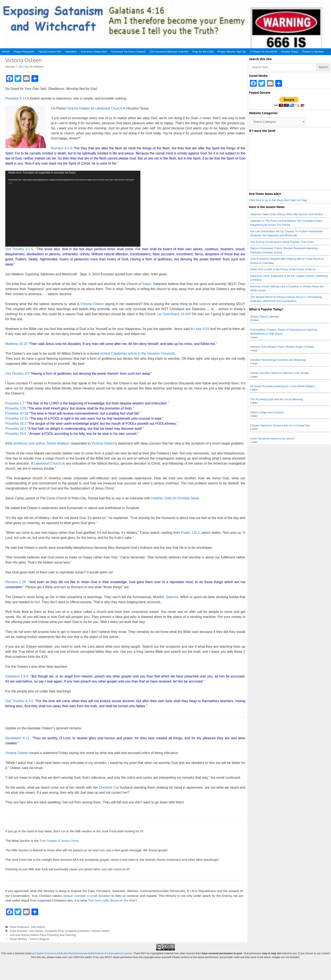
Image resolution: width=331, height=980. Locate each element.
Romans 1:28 (16, 582)
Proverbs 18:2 (16, 429)
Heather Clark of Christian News (175, 498)
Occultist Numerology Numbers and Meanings (278, 360)
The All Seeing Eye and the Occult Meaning (277, 399)
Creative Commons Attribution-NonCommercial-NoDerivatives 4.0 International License (83, 953)
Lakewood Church (108, 108)
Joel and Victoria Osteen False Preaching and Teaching (43, 935)
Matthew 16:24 (16, 344)
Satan (147, 284)
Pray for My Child (203, 52)
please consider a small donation (87, 896)
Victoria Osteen (78, 108)
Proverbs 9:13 (16, 98)
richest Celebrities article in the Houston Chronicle (138, 353)
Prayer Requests (24, 52)
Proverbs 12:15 (17, 418)
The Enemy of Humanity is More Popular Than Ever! (282, 242)
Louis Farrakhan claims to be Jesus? (273, 439)
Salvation (71, 52)
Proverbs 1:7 (15, 403)
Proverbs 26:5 (16, 434)
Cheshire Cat (109, 787)
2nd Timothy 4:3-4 (19, 701)
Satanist (172, 597)
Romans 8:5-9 (62, 148)
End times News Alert (94, 52)
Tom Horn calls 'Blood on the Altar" (112, 900)
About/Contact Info (50, 52)
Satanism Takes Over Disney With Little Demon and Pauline (287, 214)
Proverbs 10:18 (17, 413)
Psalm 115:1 (191, 533)
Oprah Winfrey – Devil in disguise (30, 939)
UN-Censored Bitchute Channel (169, 52)
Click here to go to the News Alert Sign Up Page (278, 200)
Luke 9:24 (202, 329)
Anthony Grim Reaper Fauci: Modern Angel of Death (282, 347)
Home (6, 52)
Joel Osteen (38, 927)
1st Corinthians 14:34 (173, 314)
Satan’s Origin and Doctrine (267, 412)
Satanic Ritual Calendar (265, 317)
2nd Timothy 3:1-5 (19, 249)
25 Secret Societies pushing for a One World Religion (283, 386)
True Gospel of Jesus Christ (59, 841)
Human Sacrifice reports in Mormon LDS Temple (280, 373)
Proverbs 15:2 (16, 424)
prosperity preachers (77, 931)
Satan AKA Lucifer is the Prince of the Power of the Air (283, 269)
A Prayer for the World (264, 52)
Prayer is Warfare (313, 52)
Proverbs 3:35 (16, 408)
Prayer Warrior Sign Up (232, 52)
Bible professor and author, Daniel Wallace (37, 443)
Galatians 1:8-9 (17, 676)
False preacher (19, 931)
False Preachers (20, 927)
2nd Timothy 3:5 (17, 374)
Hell (102, 850)
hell (37, 602)
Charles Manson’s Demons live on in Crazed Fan (280, 425)
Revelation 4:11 (17, 738)
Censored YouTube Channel (128, 52)
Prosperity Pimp (54, 931)
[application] (73, 209)
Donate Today (290, 52)
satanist (205, 304)
